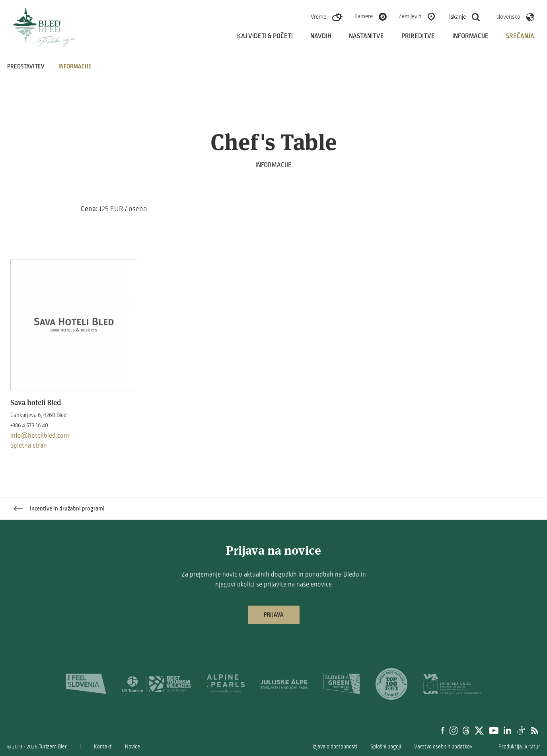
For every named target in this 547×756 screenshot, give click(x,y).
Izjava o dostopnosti (335, 747)
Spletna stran (29, 446)
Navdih (321, 36)
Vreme (318, 17)
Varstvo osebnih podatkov (443, 747)
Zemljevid (410, 16)
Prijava (274, 615)
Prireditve (418, 36)
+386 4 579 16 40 (29, 425)
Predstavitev (26, 66)
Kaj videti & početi (265, 36)
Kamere (364, 16)
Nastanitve (366, 36)
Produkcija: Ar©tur (519, 747)
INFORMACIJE (75, 66)
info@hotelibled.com (40, 436)
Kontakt (103, 747)
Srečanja (520, 36)
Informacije (470, 36)
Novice (132, 747)
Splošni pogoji (386, 747)
